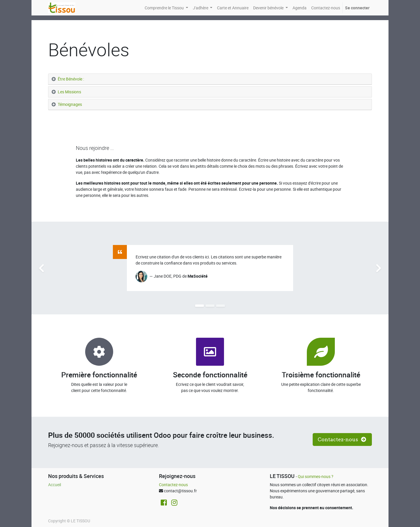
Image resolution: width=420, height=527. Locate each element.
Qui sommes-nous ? (316, 476)
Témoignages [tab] (70, 104)
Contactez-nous (173, 485)
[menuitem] (233, 8)
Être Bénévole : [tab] (71, 79)
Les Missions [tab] (69, 92)
